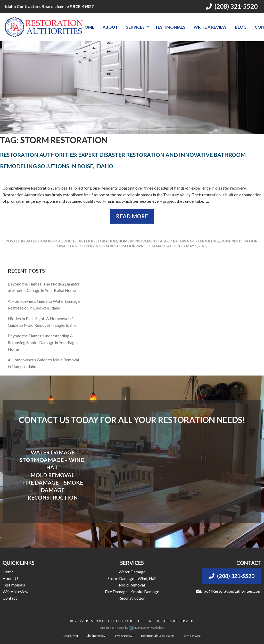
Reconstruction (132, 598)
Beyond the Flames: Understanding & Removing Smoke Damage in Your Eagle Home (43, 342)
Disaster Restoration (95, 241)
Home (88, 27)
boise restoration (239, 241)
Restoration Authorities (115, 621)
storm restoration (116, 246)
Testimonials (170, 27)
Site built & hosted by (132, 628)
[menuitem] (88, 27)
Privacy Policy (123, 636)
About (110, 27)
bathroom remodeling (196, 241)
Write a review (210, 27)
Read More (132, 216)
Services (135, 27)
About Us (11, 578)
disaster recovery (76, 246)
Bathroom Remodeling (48, 241)
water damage (152, 246)
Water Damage (132, 572)
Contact (10, 598)
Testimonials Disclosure (157, 636)
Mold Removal (132, 585)
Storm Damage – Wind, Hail (132, 578)
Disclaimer (71, 636)
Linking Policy (96, 636)
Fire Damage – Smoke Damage (132, 592)
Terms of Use (191, 636)
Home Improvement (138, 241)
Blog (241, 27)
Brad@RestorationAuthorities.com (229, 591)
